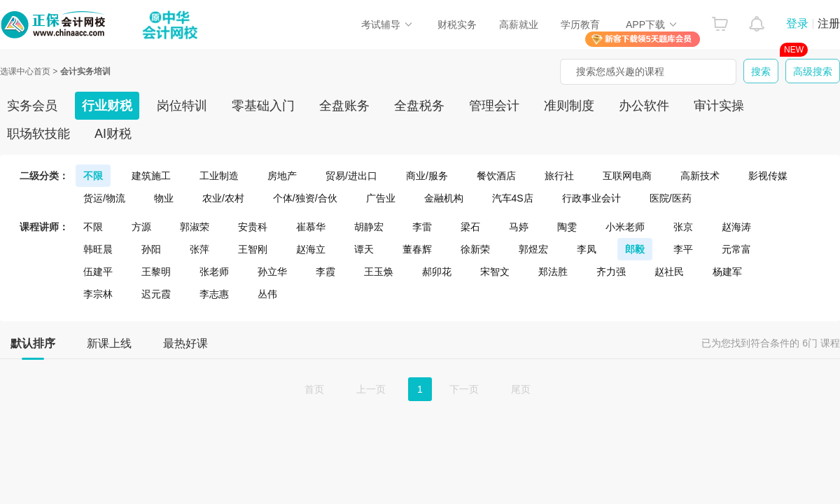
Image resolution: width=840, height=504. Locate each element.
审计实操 (719, 106)
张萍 (199, 249)
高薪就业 (519, 24)
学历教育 (580, 24)
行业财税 (107, 106)
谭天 (364, 249)
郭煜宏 (533, 249)
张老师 (214, 272)
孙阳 (151, 249)
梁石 (470, 227)
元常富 (736, 249)
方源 (141, 227)
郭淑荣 (195, 227)
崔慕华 (311, 227)
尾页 (521, 389)
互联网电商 (627, 176)
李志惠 (214, 294)
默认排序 (33, 348)
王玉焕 (379, 272)
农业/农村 (223, 198)
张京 (683, 227)
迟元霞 (156, 294)
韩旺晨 (98, 249)
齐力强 (611, 272)
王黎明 (156, 272)
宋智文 (495, 272)
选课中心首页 (25, 71)
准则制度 (569, 106)
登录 (797, 23)
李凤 (587, 249)
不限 (93, 176)
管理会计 (494, 106)
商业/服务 (427, 176)
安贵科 (253, 227)
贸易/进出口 (351, 176)
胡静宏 (369, 227)
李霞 (325, 272)
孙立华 (272, 272)
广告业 (381, 198)
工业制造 (219, 176)
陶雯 (567, 227)
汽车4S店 (513, 198)
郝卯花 (437, 272)
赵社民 (669, 272)
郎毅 (635, 249)
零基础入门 (263, 106)
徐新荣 (475, 249)
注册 (829, 23)
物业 (164, 198)
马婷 (519, 227)
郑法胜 (553, 272)
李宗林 (98, 294)
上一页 (371, 389)
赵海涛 (736, 227)
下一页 (464, 389)
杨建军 (727, 272)
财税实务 (457, 24)
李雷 (422, 227)
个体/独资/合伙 (305, 198)
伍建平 (98, 272)
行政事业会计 (591, 198)
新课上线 (109, 343)
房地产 (282, 176)
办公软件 (644, 106)
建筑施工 (151, 176)
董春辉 (417, 249)
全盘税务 (419, 106)
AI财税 (113, 134)
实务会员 (32, 106)
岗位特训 (182, 106)
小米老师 (625, 227)
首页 (314, 389)
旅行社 (559, 176)
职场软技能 (38, 134)
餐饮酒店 (496, 176)
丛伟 (267, 294)
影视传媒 (768, 176)
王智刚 (253, 249)
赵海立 (311, 249)
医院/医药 (671, 198)
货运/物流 (104, 198)
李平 (683, 249)
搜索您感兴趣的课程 (620, 71)
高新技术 (700, 176)
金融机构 (444, 198)
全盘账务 (344, 106)
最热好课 (185, 343)
